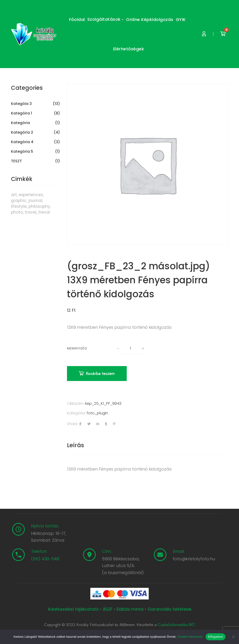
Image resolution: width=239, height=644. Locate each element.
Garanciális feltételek (170, 609)
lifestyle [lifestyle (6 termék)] (19, 206)
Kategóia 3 (21, 104)
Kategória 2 (22, 132)
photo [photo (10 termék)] (17, 212)
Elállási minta (130, 609)
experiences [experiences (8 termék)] (31, 195)
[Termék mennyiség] (130, 349)
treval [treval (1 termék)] (44, 212)
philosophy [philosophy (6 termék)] (39, 206)
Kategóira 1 (21, 113)
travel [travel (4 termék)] (31, 212)
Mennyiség (77, 348)
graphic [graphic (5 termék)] (19, 201)
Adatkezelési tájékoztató (74, 609)
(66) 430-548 (45, 559)
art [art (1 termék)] (14, 195)
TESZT (16, 161)
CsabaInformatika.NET (176, 625)
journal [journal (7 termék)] (35, 201)
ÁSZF (108, 609)
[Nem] (233, 637)
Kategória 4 (22, 142)
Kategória (20, 123)
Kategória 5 (22, 152)
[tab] (76, 445)
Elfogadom (215, 637)
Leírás (76, 445)
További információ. (190, 637)
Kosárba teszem (100, 374)
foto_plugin (97, 413)
